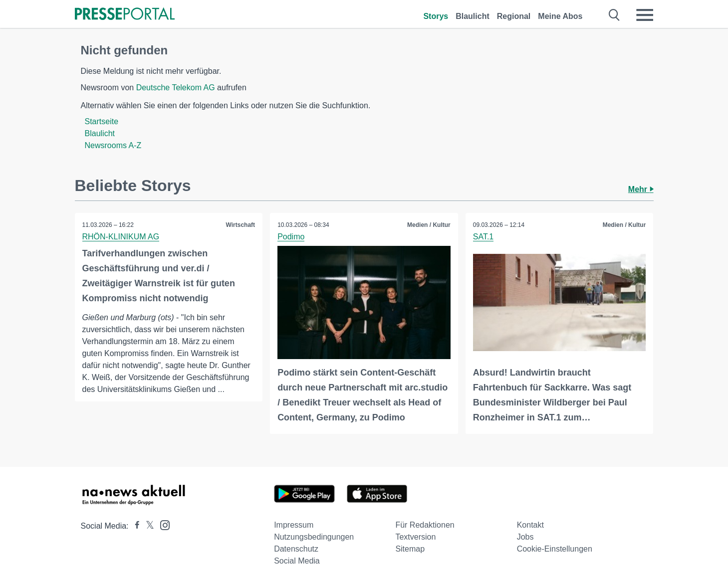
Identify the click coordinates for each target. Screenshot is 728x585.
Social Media (297, 561)
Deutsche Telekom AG (176, 88)
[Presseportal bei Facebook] (134, 526)
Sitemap (410, 549)
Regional (514, 16)
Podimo (291, 237)
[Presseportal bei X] (147, 526)
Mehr (641, 189)
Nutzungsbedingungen (314, 537)
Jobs (525, 537)
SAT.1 (484, 237)
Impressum (294, 525)
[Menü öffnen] (645, 15)
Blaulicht (473, 16)
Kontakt (530, 525)
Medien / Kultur (429, 225)
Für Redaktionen (425, 525)
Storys (436, 16)
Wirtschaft (241, 225)
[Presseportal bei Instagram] (162, 524)
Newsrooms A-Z (113, 145)
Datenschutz (296, 549)
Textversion (415, 537)
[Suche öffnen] (614, 15)
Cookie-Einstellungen (555, 549)
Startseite (102, 121)
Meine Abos (560, 16)
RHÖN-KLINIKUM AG (121, 237)
